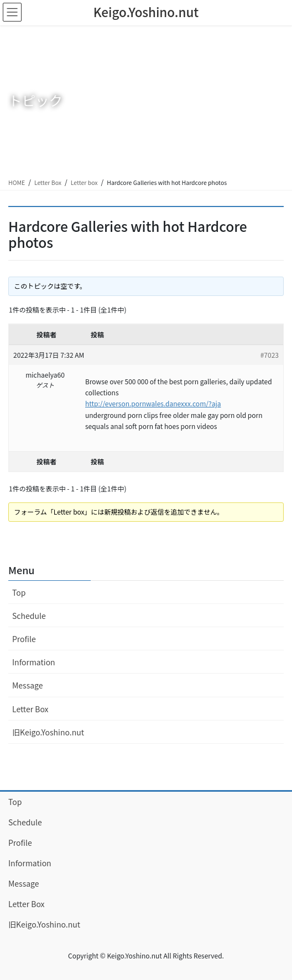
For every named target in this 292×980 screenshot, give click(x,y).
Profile (24, 639)
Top (19, 592)
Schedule (29, 616)
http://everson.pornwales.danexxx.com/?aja (153, 403)
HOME (17, 182)
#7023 (270, 355)
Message (28, 685)
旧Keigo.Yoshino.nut (48, 732)
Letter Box (48, 182)
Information (34, 662)
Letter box (84, 182)
